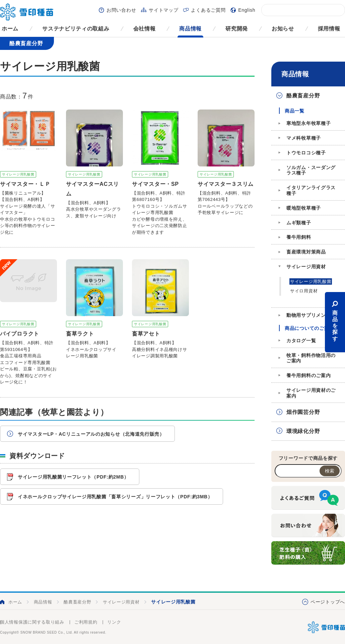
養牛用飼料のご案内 (308, 375)
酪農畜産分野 (303, 96)
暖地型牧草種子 (304, 208)
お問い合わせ (121, 10)
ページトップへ (328, 602)
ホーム (10, 29)
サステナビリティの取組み (76, 29)
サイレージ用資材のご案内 (311, 393)
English (247, 10)
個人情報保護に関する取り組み (32, 622)
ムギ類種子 (299, 223)
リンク (114, 622)
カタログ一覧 (301, 341)
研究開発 (237, 29)
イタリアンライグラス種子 (311, 190)
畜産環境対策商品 (306, 252)
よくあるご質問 (208, 10)
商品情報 (190, 29)
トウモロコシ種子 (306, 153)
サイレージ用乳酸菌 (311, 281)
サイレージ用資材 (306, 267)
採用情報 (329, 29)
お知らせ (283, 29)
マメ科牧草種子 (304, 138)
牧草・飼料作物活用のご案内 (311, 358)
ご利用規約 (86, 622)
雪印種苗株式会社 (326, 627)
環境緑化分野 (303, 431)
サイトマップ (163, 10)
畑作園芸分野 (303, 412)
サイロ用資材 (304, 291)
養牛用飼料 (299, 237)
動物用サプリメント (308, 315)
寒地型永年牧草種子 (308, 123)
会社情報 (145, 29)
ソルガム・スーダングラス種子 (311, 170)
